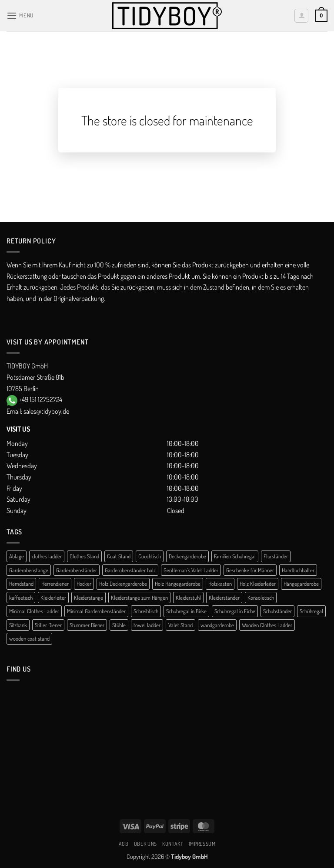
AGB (124, 844)
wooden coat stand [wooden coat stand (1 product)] (29, 638)
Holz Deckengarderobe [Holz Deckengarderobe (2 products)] (123, 584)
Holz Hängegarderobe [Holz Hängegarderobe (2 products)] (178, 584)
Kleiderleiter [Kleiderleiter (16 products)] (53, 598)
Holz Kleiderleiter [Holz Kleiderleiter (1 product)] (258, 584)
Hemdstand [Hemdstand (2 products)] (21, 584)
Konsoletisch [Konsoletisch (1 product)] (261, 598)
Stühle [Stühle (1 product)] (119, 625)
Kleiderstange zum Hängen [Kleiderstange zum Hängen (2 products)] (139, 598)
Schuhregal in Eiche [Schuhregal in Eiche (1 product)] (235, 611)
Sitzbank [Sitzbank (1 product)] (18, 625)
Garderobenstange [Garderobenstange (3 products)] (29, 570)
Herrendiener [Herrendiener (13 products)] (55, 584)
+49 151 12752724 (40, 399)
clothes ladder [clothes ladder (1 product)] (47, 556)
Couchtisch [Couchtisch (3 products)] (150, 556)
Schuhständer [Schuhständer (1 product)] (277, 611)
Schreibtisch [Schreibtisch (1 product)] (146, 611)
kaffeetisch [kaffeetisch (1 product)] (21, 598)
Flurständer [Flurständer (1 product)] (276, 556)
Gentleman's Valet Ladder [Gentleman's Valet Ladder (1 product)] (191, 570)
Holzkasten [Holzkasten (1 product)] (220, 584)
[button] (20, 15)
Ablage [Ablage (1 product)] (17, 556)
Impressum (202, 844)
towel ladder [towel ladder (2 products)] (147, 625)
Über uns (145, 844)
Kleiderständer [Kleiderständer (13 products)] (224, 598)
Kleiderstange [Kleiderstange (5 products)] (89, 598)
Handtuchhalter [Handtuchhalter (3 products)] (298, 570)
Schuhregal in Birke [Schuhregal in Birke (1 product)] (186, 611)
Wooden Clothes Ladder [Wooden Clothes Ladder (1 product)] (267, 625)
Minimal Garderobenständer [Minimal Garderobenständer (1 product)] (96, 611)
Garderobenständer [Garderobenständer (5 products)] (77, 570)
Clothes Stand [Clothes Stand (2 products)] (84, 556)
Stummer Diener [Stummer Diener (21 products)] (87, 625)
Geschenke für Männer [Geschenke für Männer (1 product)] (250, 570)
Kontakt (173, 844)
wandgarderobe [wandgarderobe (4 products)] (217, 625)
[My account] (301, 16)
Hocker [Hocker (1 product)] (84, 584)
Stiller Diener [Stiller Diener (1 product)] (48, 625)
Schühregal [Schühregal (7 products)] (311, 611)
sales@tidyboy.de (46, 411)
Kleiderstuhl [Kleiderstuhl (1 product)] (188, 598)
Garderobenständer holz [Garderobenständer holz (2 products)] (130, 570)
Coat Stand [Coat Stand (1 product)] (119, 556)
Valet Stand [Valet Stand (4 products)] (180, 625)
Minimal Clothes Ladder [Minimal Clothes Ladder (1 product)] (34, 611)
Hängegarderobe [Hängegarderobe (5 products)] (301, 584)
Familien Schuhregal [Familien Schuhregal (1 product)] (235, 556)
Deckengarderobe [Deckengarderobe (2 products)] (187, 556)
